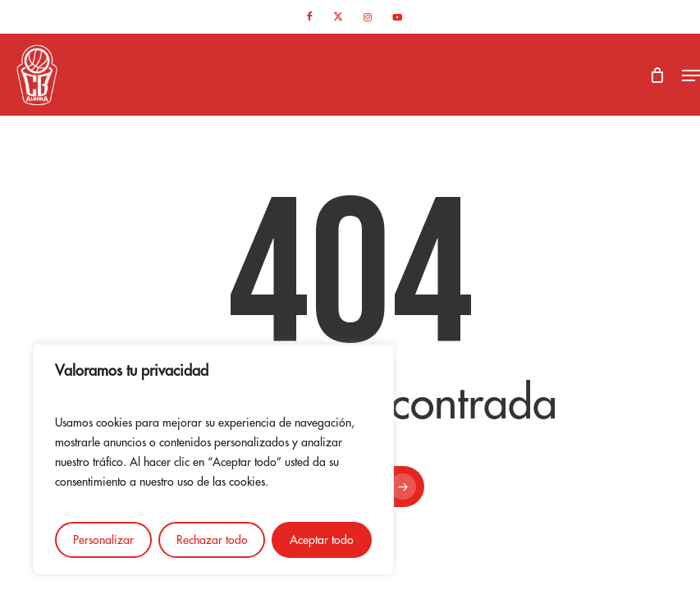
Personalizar (103, 540)
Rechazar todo (212, 540)
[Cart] (658, 75)
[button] (691, 75)
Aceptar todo (322, 540)
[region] (213, 459)
